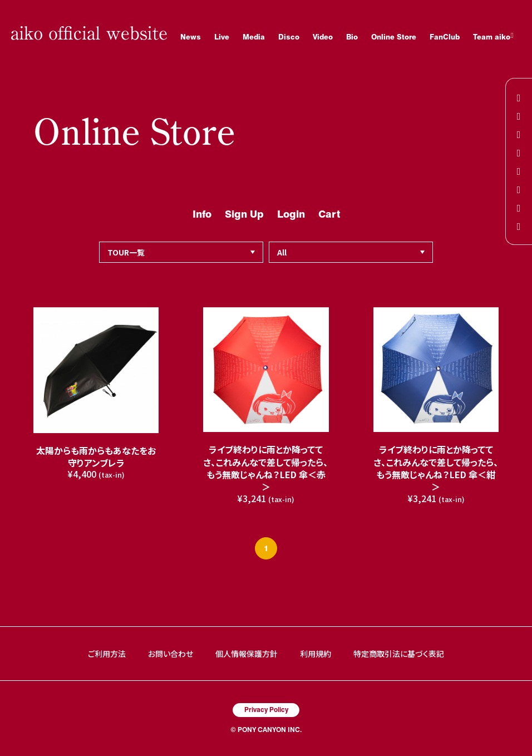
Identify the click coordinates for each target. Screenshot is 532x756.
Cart (329, 214)
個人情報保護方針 (247, 654)
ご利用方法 (107, 654)
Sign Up (244, 214)
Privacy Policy (266, 709)
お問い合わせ (171, 654)
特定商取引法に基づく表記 (399, 654)
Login (291, 214)
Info (202, 214)
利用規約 (316, 654)
